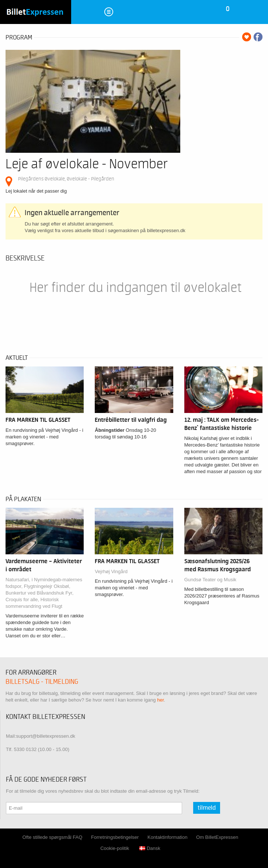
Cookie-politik (115, 848)
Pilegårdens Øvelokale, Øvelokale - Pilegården (66, 179)
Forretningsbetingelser (115, 837)
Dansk (150, 848)
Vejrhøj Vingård (111, 571)
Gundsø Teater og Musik (210, 580)
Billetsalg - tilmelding (42, 682)
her (160, 700)
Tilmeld (207, 808)
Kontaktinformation (167, 837)
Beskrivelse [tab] (25, 258)
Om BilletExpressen (217, 837)
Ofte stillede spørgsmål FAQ (53, 837)
